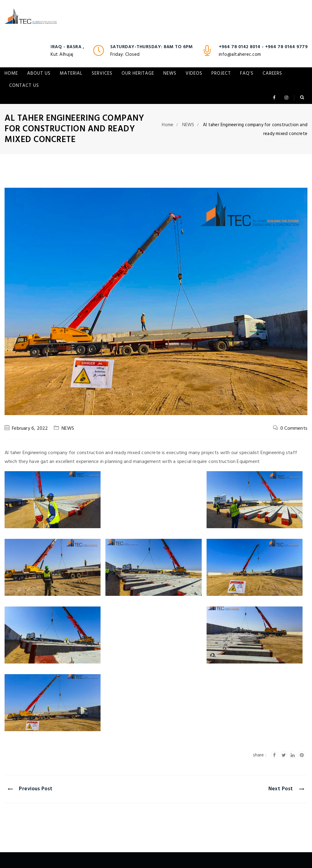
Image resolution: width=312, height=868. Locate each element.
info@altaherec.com (240, 55)
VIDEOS (194, 73)
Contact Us (24, 86)
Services (102, 73)
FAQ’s (247, 73)
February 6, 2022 (30, 429)
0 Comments (294, 429)
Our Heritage (138, 73)
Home (11, 73)
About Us (39, 73)
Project (221, 73)
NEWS (170, 73)
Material (71, 73)
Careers (272, 73)
